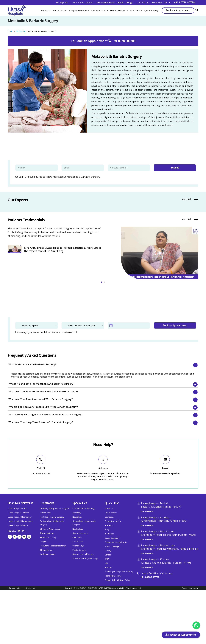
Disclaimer (31, 588)
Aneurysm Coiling (48, 537)
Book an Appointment (178, 10)
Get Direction (148, 511)
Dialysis (43, 542)
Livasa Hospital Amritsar (18, 513)
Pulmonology (78, 546)
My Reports (62, 2)
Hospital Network (79, 10)
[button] (102, 282)
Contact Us (142, 2)
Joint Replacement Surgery (52, 517)
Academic (109, 525)
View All (190, 199)
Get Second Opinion (82, 2)
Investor (108, 567)
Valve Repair (46, 513)
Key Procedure (119, 10)
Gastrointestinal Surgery (83, 554)
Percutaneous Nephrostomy (53, 546)
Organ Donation (112, 538)
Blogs (130, 2)
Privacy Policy (15, 588)
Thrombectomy (47, 533)
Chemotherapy (47, 550)
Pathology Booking (113, 576)
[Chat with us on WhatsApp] (196, 625)
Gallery (108, 551)
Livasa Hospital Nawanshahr (20, 521)
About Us (46, 10)
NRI (106, 563)
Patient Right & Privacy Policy (117, 580)
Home (10, 31)
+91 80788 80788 (150, 577)
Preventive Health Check (110, 2)
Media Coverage (112, 546)
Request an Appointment (181, 635)
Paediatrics (77, 537)
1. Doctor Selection (20, 306)
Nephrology (78, 529)
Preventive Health (113, 521)
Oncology (77, 513)
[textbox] (39, 325)
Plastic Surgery (79, 550)
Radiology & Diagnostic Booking (119, 572)
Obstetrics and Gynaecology (85, 558)
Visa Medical (136, 10)
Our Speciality (100, 10)
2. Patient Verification (49, 306)
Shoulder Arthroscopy (50, 529)
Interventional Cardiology (84, 509)
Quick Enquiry (151, 10)
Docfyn (195, 588)
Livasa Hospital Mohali (18, 509)
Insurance (109, 534)
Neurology (77, 517)
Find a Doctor (60, 10)
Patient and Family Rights (116, 542)
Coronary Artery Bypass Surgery (54, 509)
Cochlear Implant (48, 554)
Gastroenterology (80, 533)
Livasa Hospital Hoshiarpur (20, 517)
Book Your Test (161, 2)
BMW (107, 559)
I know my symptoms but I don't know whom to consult (46, 332)
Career (108, 555)
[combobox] (37, 325)
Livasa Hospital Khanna (18, 525)
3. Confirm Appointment (82, 306)
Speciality (20, 31)
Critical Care (78, 542)
